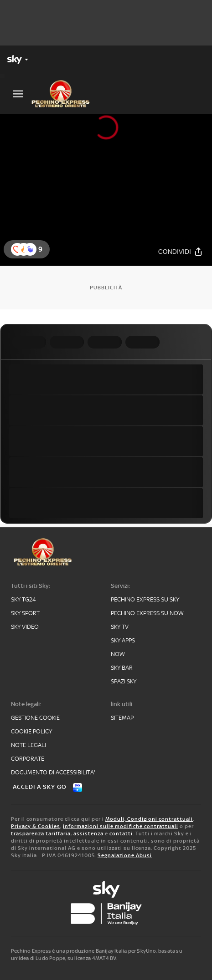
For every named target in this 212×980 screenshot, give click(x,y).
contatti (121, 834)
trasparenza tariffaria (41, 834)
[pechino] (64, 94)
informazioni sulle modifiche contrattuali (121, 826)
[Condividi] (181, 252)
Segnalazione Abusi (125, 855)
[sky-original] (106, 889)
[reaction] (30, 249)
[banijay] (106, 914)
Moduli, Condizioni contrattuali (149, 819)
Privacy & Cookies (36, 826)
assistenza (88, 834)
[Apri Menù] (18, 94)
